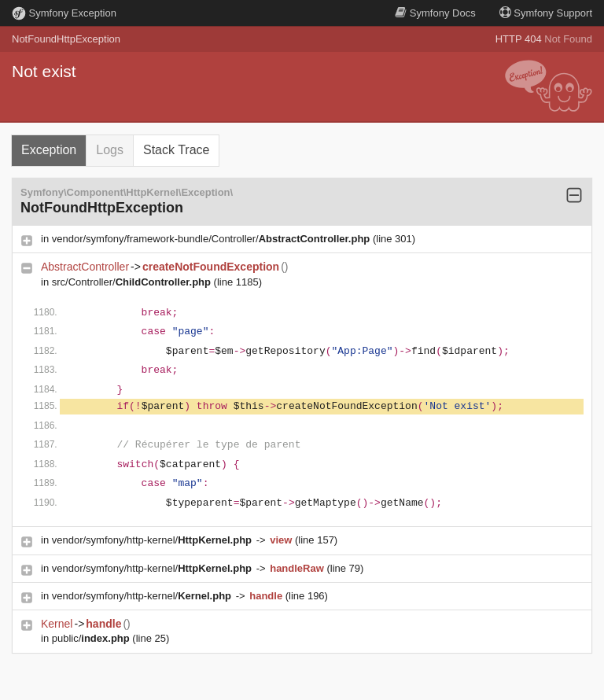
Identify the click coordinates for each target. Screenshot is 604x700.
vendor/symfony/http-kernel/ (153, 540)
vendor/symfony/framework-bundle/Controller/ (212, 239)
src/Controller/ (133, 282)
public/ (92, 638)
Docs (435, 13)
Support (546, 13)
